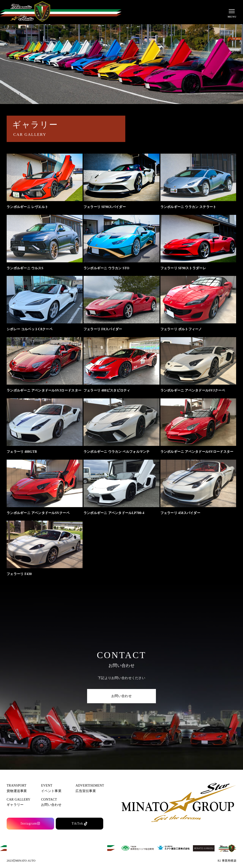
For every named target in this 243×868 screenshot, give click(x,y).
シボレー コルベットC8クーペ (30, 329)
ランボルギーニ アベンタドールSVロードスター (197, 452)
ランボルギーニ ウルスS (25, 268)
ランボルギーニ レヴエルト (27, 207)
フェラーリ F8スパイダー (103, 329)
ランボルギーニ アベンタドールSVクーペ (38, 513)
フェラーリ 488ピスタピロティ (107, 390)
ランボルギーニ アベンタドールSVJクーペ (193, 390)
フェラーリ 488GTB (22, 452)
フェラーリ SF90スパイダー (105, 207)
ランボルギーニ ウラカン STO (106, 268)
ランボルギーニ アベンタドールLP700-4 (114, 513)
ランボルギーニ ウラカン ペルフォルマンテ (117, 452)
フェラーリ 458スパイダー (180, 513)
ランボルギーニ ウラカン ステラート (188, 207)
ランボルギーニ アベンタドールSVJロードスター (44, 390)
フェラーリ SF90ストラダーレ (183, 268)
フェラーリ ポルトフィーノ (181, 329)
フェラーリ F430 (19, 574)
